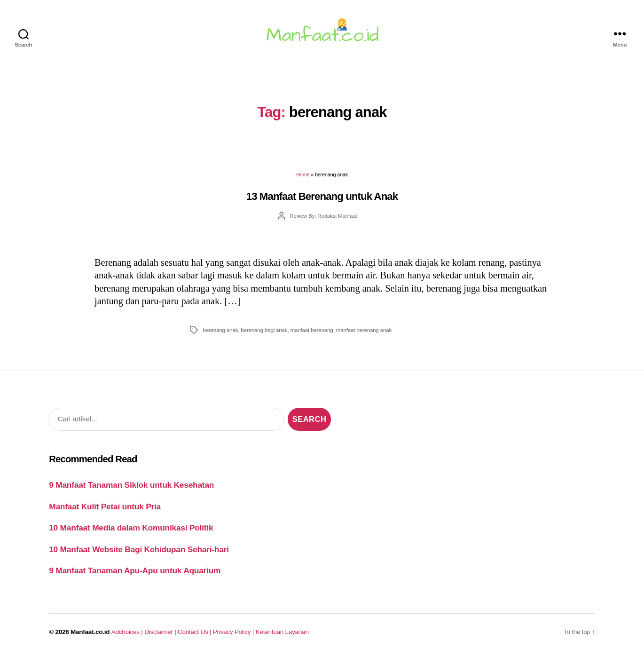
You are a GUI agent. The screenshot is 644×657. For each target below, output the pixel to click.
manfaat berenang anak (364, 330)
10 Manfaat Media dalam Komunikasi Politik (131, 528)
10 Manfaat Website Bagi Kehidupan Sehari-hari (139, 549)
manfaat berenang (312, 330)
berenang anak (220, 330)
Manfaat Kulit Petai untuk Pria (105, 507)
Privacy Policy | (234, 632)
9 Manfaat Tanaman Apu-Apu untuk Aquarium (135, 570)
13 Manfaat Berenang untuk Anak (322, 196)
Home (303, 174)
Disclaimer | (161, 632)
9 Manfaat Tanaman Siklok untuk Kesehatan (131, 485)
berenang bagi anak (264, 330)
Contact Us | (195, 632)
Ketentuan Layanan (282, 632)
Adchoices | (128, 632)
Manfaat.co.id (90, 632)
